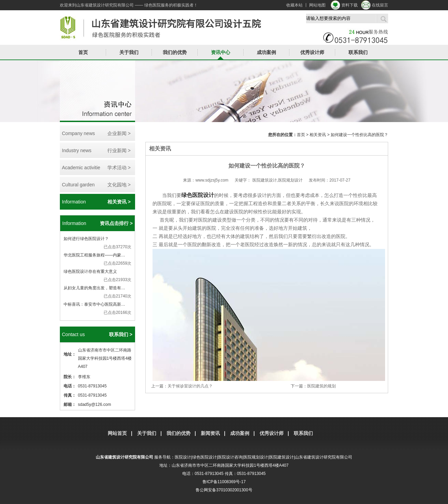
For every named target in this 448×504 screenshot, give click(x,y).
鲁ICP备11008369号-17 (224, 482)
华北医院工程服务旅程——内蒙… (94, 255)
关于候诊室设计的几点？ (190, 386)
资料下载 (350, 5)
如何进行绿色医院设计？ (86, 239)
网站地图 (317, 5)
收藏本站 (294, 5)
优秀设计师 (312, 52)
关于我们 (129, 52)
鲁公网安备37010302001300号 (224, 490)
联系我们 (358, 52)
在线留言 (380, 5)
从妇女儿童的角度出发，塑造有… (94, 288)
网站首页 (117, 433)
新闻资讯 (210, 433)
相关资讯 (318, 135)
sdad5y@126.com (95, 404)
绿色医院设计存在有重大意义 (90, 271)
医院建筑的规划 (321, 386)
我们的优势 (175, 52)
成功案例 (266, 52)
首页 (83, 52)
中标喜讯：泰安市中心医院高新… (94, 304)
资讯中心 (221, 52)
